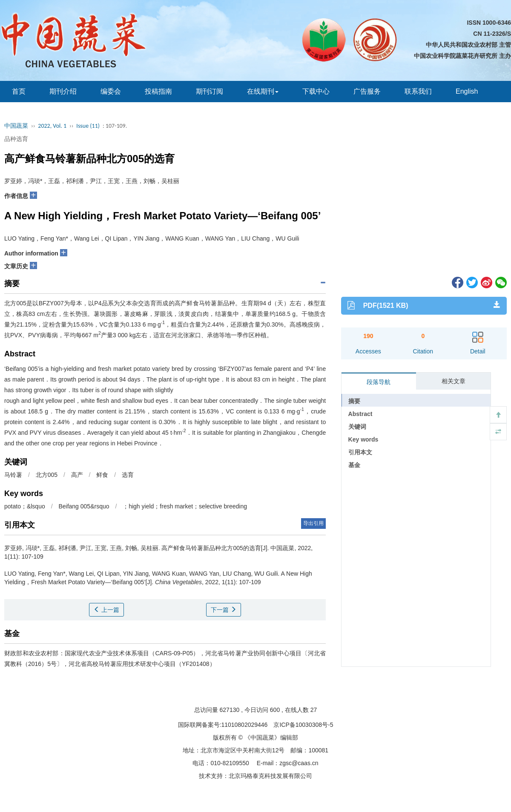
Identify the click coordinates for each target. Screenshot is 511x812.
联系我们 (418, 91)
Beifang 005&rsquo (84, 506)
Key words (363, 439)
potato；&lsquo (25, 506)
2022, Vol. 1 (52, 126)
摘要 (354, 401)
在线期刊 (263, 91)
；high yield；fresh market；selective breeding (185, 506)
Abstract (360, 414)
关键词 (357, 427)
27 (314, 710)
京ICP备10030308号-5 (303, 725)
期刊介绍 (63, 91)
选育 (128, 475)
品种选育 (16, 139)
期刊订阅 (210, 91)
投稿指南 (158, 91)
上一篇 (106, 610)
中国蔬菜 (16, 126)
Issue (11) (88, 126)
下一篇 (224, 610)
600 (275, 710)
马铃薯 (13, 475)
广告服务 (367, 91)
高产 (77, 475)
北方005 (47, 475)
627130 (230, 710)
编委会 (111, 91)
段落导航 (379, 382)
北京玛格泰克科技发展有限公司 (270, 776)
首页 (19, 91)
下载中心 (316, 91)
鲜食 (102, 475)
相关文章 (454, 381)
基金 (354, 465)
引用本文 (360, 452)
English (467, 91)
